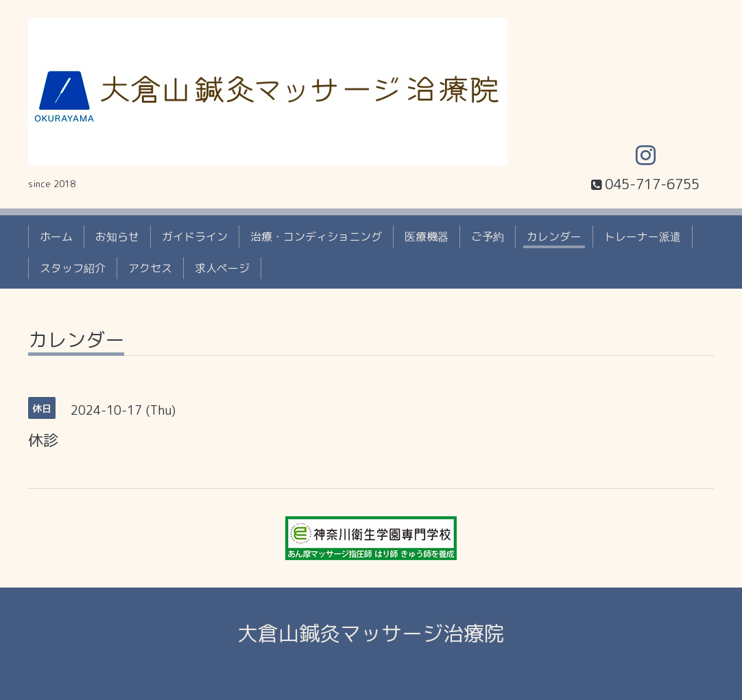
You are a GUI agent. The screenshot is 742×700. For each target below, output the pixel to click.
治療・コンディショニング (316, 237)
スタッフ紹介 (73, 268)
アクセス (150, 268)
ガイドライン (195, 237)
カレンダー (554, 237)
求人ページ (222, 268)
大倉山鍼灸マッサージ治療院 (371, 633)
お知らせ (117, 237)
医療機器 (427, 237)
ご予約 (488, 237)
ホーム (56, 237)
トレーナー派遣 (643, 237)
